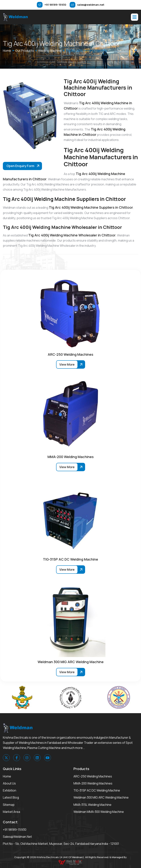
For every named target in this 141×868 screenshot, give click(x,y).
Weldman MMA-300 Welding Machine (99, 812)
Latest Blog (11, 797)
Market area (11, 812)
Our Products (25, 51)
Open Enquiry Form (20, 166)
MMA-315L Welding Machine (92, 805)
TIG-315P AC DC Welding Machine (97, 790)
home (7, 51)
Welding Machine (50, 51)
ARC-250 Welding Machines (93, 776)
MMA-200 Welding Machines (93, 783)
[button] (135, 17)
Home (7, 776)
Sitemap (9, 805)
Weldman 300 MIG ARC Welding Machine (101, 797)
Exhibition (10, 790)
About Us (9, 783)
